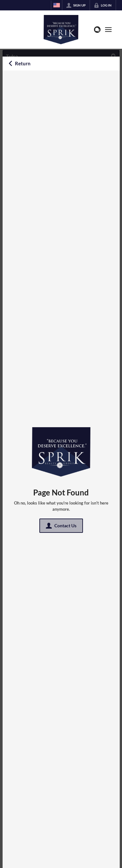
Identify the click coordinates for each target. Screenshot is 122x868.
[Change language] (57, 5)
